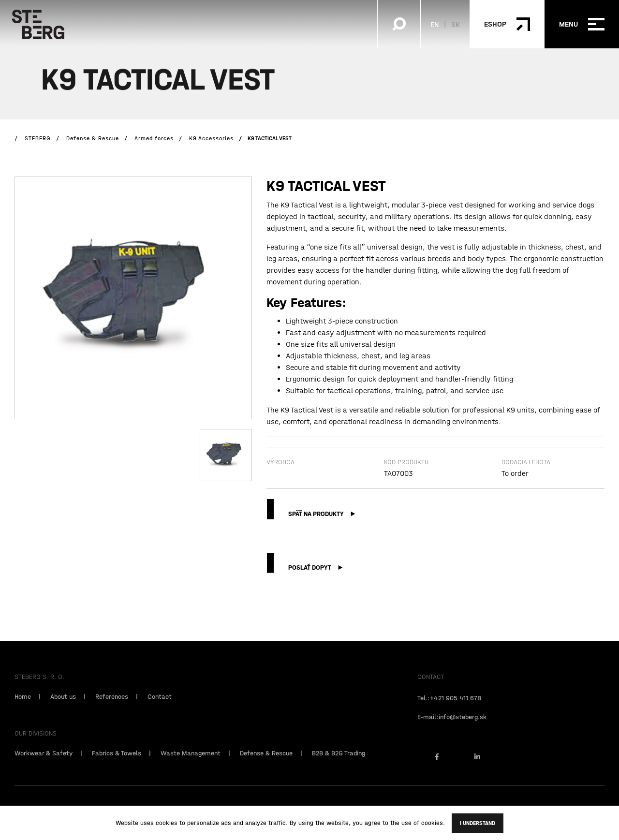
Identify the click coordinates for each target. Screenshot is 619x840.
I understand (478, 823)
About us (63, 710)
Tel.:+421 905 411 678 (449, 711)
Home (23, 710)
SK (456, 24)
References (112, 710)
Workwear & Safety (44, 766)
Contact (160, 710)
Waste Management (191, 766)
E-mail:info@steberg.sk (452, 730)
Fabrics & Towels (117, 766)
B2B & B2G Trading (339, 766)
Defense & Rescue (266, 766)
